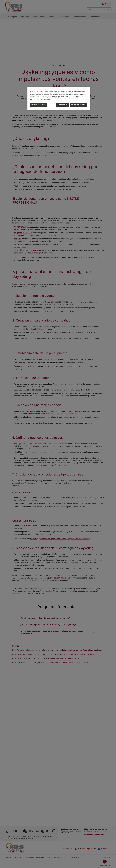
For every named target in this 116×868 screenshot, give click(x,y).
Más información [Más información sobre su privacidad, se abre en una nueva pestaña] (46, 100)
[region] (59, 98)
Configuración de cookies (39, 105)
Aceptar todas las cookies (79, 105)
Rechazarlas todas (62, 105)
